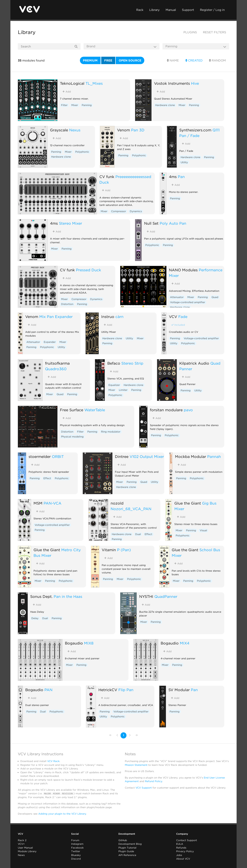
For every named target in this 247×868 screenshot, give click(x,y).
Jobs (179, 855)
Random (217, 60)
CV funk (107, 177)
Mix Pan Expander (56, 317)
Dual (138, 534)
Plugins (190, 32)
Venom (123, 130)
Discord (76, 859)
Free (108, 60)
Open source (130, 60)
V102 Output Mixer (147, 456)
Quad (215, 297)
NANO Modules (183, 270)
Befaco (114, 363)
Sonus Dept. (41, 596)
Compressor (119, 211)
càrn (119, 317)
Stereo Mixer (71, 223)
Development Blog (130, 844)
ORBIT (58, 456)
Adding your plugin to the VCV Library (62, 814)
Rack (140, 10)
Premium (90, 60)
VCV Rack (53, 761)
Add (67, 92)
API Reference (127, 855)
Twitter (76, 851)
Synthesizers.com (195, 130)
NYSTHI (146, 596)
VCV (173, 317)
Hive (195, 83)
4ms (173, 177)
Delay (35, 618)
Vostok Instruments (172, 83)
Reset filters (215, 32)
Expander (50, 342)
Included (178, 325)
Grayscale (59, 130)
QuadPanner (166, 596)
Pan (181, 177)
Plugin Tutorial (127, 848)
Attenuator (177, 297)
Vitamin (109, 550)
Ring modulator (111, 432)
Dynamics (136, 211)
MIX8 (89, 643)
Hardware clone (165, 105)
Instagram (77, 844)
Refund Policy (154, 781)
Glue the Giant (188, 503)
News (21, 855)
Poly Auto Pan (173, 223)
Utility (184, 162)
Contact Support (187, 840)
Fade (183, 317)
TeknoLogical (72, 83)
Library (154, 10)
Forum (75, 840)
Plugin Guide (126, 851)
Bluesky (76, 855)
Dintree (122, 456)
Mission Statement (136, 765)
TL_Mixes (94, 83)
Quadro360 (56, 369)
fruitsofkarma (57, 363)
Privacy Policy (185, 851)
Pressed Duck (88, 270)
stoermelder (40, 456)
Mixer (75, 105)
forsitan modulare (166, 410)
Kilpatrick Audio (194, 363)
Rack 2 (22, 840)
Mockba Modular (191, 456)
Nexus (75, 130)
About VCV (183, 859)
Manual (171, 10)
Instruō (108, 317)
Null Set (151, 223)
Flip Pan (126, 690)
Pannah (214, 456)
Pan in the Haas (68, 596)
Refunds (181, 848)
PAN (48, 690)
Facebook (77, 848)
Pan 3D (138, 130)
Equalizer (114, 385)
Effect (47, 478)
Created (194, 60)
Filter (64, 105)
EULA (180, 844)
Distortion (67, 304)
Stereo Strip (132, 363)
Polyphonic (82, 152)
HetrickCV (108, 690)
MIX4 (185, 643)
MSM (38, 503)
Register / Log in (212, 10)
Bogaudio (74, 643)
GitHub (123, 840)
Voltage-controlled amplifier (188, 302)
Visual (203, 530)
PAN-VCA (53, 503)
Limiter (123, 390)
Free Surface (72, 410)
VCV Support (144, 788)
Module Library (27, 851)
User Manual (25, 848)
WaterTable (95, 410)
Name (173, 60)
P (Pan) (124, 550)
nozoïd (117, 503)
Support (188, 10)
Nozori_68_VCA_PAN (131, 509)
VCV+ (21, 844)
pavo (188, 410)
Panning (87, 105)
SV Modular (179, 690)
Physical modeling (72, 437)
